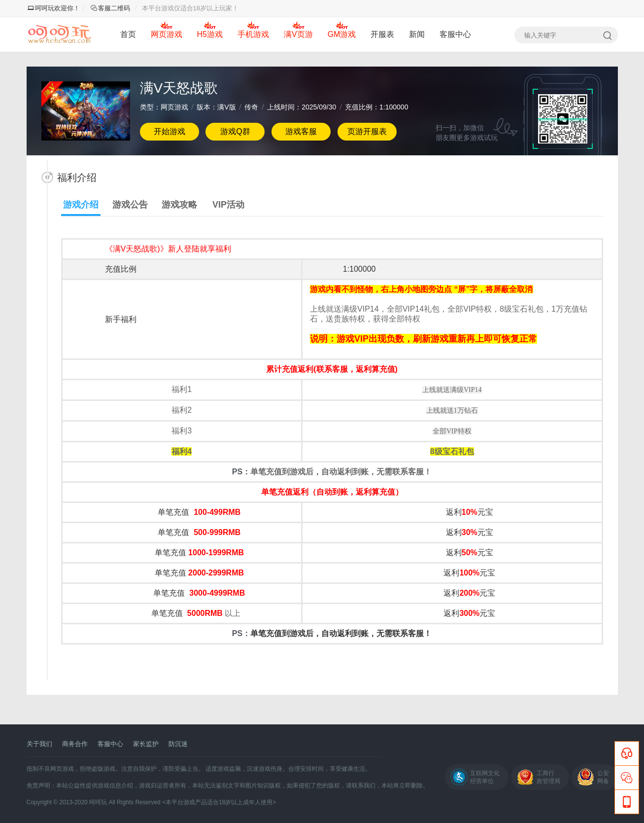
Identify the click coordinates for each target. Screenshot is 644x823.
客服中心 (455, 34)
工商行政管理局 (548, 777)
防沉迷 (178, 744)
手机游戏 (253, 34)
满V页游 (298, 34)
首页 (128, 34)
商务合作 (75, 744)
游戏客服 (301, 131)
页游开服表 (367, 131)
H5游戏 (210, 34)
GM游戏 (342, 34)
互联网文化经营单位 (485, 777)
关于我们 (39, 744)
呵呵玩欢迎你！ (54, 8)
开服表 (382, 34)
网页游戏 (167, 34)
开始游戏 (169, 131)
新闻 (417, 34)
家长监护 (146, 744)
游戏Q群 (235, 131)
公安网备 (603, 777)
